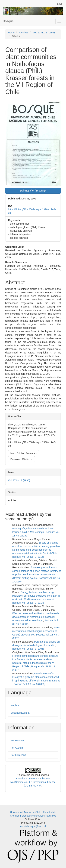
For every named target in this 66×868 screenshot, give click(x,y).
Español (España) (21, 713)
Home (11, 33)
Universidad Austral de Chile (26, 812)
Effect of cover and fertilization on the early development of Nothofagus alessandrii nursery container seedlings (36, 617)
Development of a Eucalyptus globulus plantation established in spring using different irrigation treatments (36, 677)
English (15, 706)
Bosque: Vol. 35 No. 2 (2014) (28, 603)
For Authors (17, 748)
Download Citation (21, 459)
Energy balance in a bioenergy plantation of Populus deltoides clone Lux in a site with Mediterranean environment (36, 596)
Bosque (8, 21)
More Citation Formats (24, 453)
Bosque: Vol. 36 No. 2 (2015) (28, 557)
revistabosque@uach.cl (33, 826)
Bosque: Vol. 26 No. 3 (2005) (28, 649)
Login (60, 4)
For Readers (18, 741)
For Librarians (18, 755)
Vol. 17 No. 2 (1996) (44, 33)
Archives (24, 33)
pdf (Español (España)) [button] (33, 191)
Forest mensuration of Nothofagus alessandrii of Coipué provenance (36, 631)
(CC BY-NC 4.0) (33, 786)
